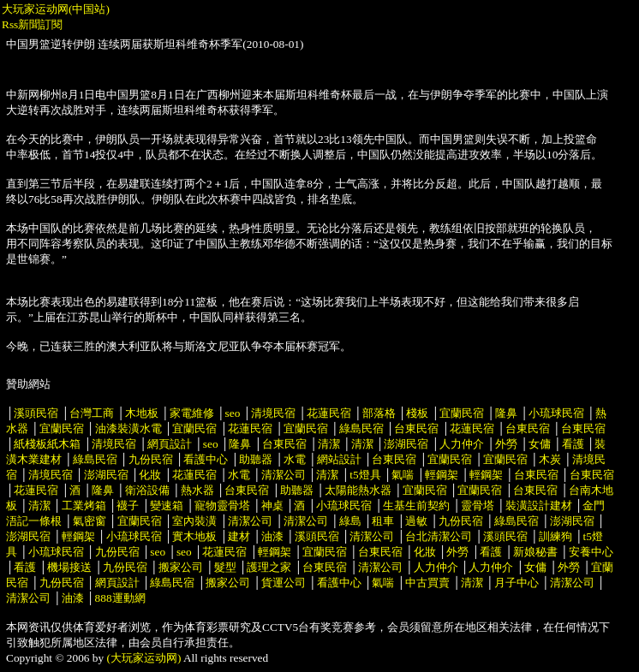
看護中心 (206, 459)
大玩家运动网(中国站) (56, 9)
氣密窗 (90, 521)
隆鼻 (506, 413)
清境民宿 (273, 413)
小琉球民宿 (556, 413)
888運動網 (120, 598)
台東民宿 (416, 428)
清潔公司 (284, 475)
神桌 (272, 505)
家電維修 (192, 413)
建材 (239, 536)
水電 (295, 459)
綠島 (350, 521)
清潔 (329, 444)
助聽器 (256, 459)
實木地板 (194, 536)
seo (233, 413)
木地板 (142, 413)
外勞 (506, 444)
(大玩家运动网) (144, 658)
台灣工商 (92, 413)
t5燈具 (365, 475)
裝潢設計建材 (539, 505)
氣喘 (403, 475)
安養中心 (591, 552)
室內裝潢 (194, 521)
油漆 (272, 536)
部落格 (379, 413)
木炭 (550, 459)
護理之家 (269, 567)
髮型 (225, 567)
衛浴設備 (147, 490)
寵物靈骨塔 (222, 505)
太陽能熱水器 (358, 490)
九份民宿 (151, 459)
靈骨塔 (478, 505)
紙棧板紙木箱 (47, 444)
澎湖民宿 (406, 444)
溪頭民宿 (36, 413)
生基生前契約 (418, 505)
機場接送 (69, 567)
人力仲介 (462, 444)
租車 (383, 521)
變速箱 (167, 505)
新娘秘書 (535, 552)
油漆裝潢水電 (128, 428)
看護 (573, 444)
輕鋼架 (442, 475)
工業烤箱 (84, 505)
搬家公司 (181, 567)
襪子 (128, 505)
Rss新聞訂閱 (32, 24)
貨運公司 (284, 583)
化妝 (150, 475)
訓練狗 (555, 536)
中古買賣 (427, 583)
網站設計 (339, 459)
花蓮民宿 (329, 413)
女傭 (540, 444)
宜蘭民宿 (462, 413)
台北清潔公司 (439, 536)
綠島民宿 (361, 428)
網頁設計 (170, 444)
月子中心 (517, 583)
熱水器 (197, 490)
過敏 (416, 521)
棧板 (417, 413)
